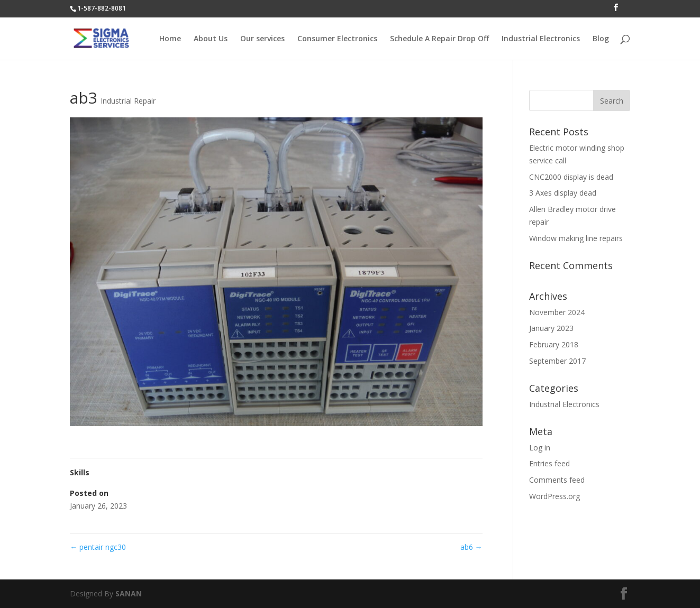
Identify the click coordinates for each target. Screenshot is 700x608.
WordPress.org (554, 496)
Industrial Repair (128, 101)
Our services (262, 39)
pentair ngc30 (98, 547)
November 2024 (557, 312)
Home (170, 39)
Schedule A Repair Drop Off (439, 39)
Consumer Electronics (337, 39)
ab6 (471, 547)
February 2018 (554, 344)
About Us (211, 39)
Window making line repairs (576, 238)
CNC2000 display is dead (571, 177)
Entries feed (549, 463)
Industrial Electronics (541, 39)
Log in (540, 448)
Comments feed (557, 480)
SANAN (129, 593)
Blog (601, 39)
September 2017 (557, 361)
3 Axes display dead (563, 193)
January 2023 (551, 328)
